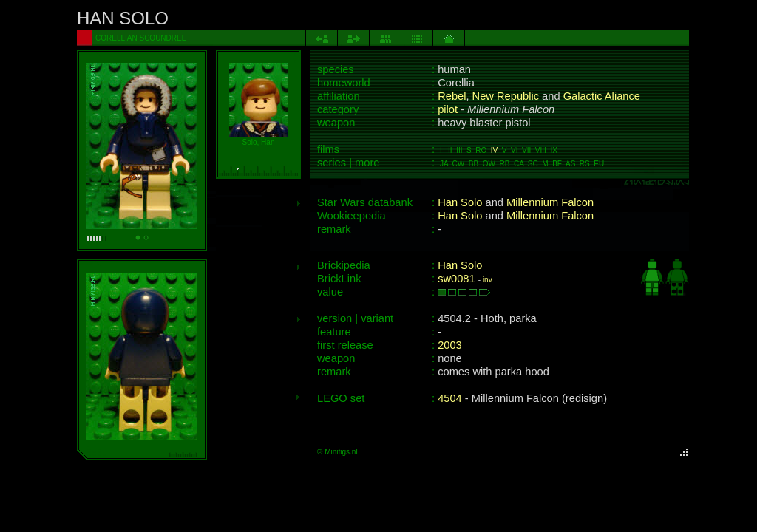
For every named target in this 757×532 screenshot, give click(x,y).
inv (488, 280)
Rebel (452, 96)
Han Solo (460, 202)
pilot (448, 109)
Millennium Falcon (550, 202)
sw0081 (456, 279)
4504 (450, 398)
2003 (450, 345)
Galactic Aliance (602, 96)
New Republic (506, 96)
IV (494, 150)
